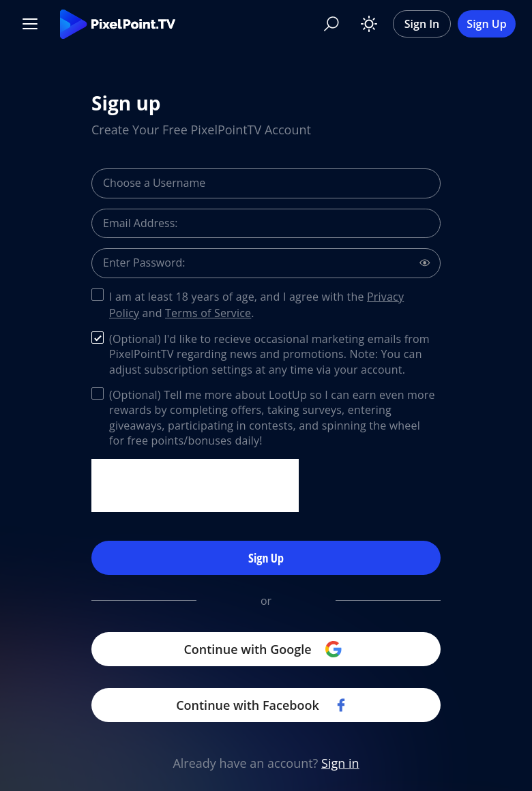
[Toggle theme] (369, 24)
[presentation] (195, 486)
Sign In (422, 24)
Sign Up (486, 24)
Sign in (340, 763)
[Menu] (30, 24)
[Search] (331, 24)
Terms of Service (208, 313)
